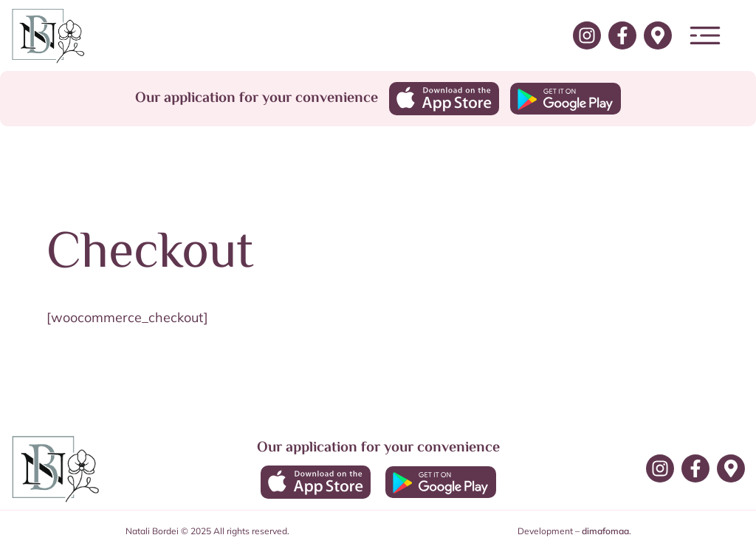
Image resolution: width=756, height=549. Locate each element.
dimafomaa (605, 531)
